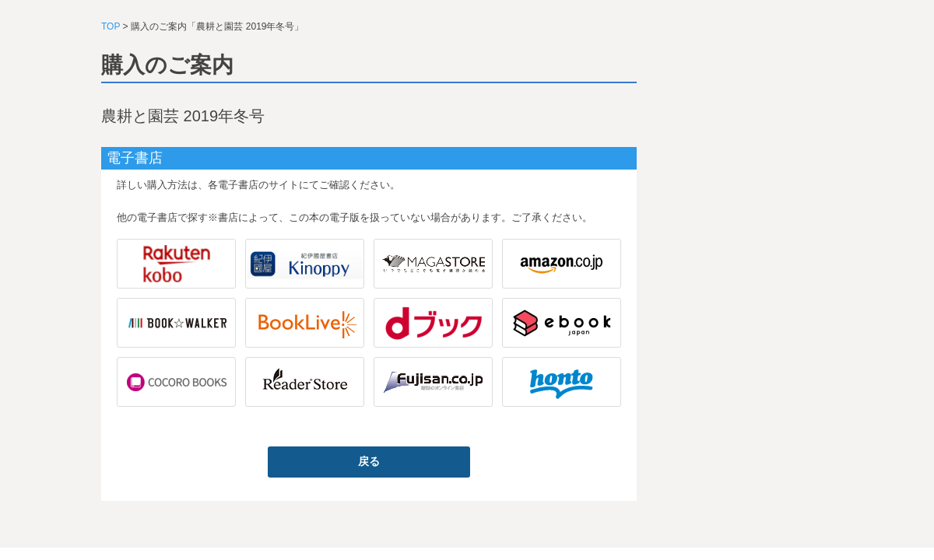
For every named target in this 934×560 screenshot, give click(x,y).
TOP (111, 26)
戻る (369, 461)
